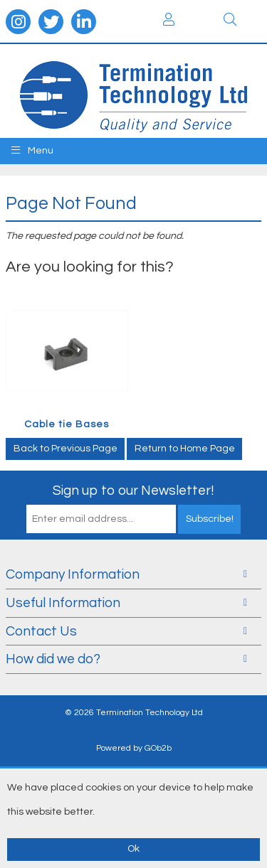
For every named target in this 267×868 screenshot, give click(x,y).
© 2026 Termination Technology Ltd (134, 713)
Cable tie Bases (67, 424)
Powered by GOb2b (134, 748)
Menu (32, 150)
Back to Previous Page (66, 449)
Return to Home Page (185, 449)
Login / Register (169, 19)
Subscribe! (210, 519)
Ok (133, 849)
